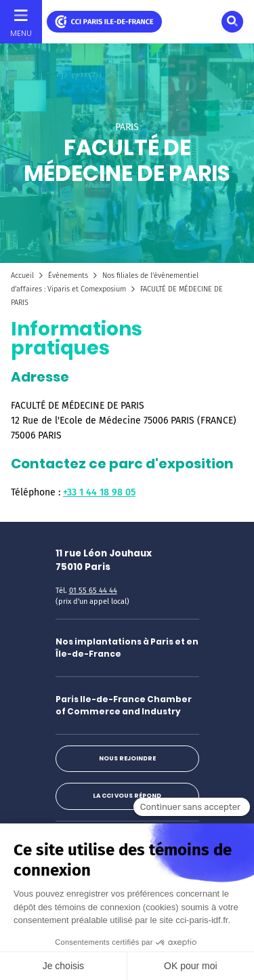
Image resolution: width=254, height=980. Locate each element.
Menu (21, 33)
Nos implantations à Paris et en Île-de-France (127, 648)
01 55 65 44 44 (93, 591)
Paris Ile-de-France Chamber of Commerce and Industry (124, 705)
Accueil (22, 275)
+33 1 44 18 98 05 (99, 492)
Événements (68, 275)
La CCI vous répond (127, 796)
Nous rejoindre (127, 758)
